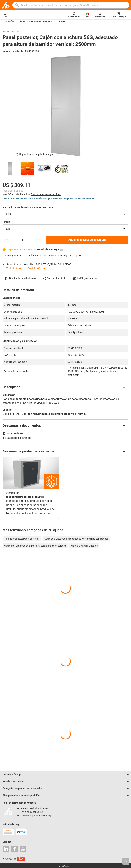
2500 (9, 214)
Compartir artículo (55, 278)
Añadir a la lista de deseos (20, 278)
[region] (65, 168)
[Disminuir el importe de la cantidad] (7, 240)
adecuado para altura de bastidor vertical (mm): (28, 207)
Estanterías (9, 21)
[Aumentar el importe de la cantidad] (38, 240)
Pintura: (7, 222)
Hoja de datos (13, 433)
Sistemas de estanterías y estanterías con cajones (42, 21)
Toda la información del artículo (26, 269)
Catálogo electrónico (86, 278)
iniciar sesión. (86, 198)
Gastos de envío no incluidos (46, 194)
